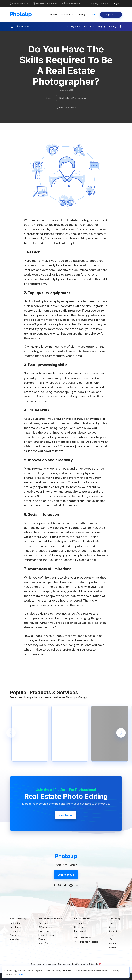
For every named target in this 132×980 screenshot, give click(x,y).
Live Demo (44, 931)
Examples (15, 939)
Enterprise (15, 931)
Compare (15, 935)
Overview (43, 923)
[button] (11, 733)
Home (54, 14)
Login (116, 4)
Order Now (44, 943)
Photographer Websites (86, 942)
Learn (93, 14)
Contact (113, 947)
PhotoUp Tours (81, 923)
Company (93, 4)
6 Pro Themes (45, 927)
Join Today (66, 815)
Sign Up (112, 927)
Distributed (16, 927)
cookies (66, 970)
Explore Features (47, 935)
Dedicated (15, 923)
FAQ (111, 939)
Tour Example (81, 931)
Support (105, 4)
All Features (80, 927)
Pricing (81, 14)
